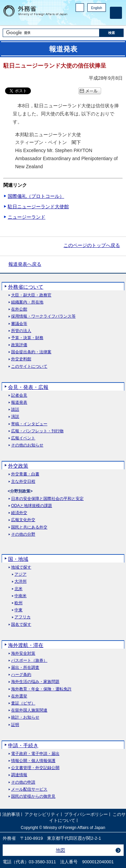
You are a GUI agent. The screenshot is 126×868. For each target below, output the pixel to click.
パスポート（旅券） (29, 661)
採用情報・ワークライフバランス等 (43, 316)
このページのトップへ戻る (92, 245)
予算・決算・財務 (27, 338)
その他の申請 (23, 782)
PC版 (80, 8)
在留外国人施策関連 (29, 710)
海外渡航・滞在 (26, 645)
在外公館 (19, 309)
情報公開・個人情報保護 (33, 761)
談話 (15, 410)
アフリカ (23, 617)
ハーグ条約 (21, 675)
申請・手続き (23, 745)
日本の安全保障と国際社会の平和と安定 (47, 499)
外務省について (26, 287)
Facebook (85, 19)
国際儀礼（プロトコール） (36, 196)
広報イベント (23, 438)
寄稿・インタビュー (29, 424)
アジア (20, 574)
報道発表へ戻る (25, 264)
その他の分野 (23, 534)
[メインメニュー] (116, 13)
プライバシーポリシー (86, 814)
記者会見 (19, 395)
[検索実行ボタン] (112, 33)
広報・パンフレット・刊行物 (37, 431)
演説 (15, 417)
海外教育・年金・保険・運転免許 (41, 689)
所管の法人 (21, 331)
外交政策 (18, 466)
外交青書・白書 (25, 474)
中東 (18, 610)
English (97, 8)
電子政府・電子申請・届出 (35, 754)
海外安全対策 (23, 654)
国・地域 (18, 559)
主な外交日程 (23, 482)
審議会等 (19, 324)
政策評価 (19, 345)
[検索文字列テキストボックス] (51, 33)
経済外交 (19, 513)
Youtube (102, 19)
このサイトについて (29, 367)
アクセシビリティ (42, 814)
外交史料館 (21, 359)
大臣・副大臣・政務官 (31, 295)
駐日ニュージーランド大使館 (38, 207)
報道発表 (19, 403)
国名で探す (21, 625)
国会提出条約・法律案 (31, 352)
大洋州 (20, 582)
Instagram (93, 19)
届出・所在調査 (25, 668)
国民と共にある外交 (29, 527)
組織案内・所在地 (27, 302)
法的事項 (11, 814)
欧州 (18, 603)
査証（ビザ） (23, 703)
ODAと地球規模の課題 (32, 506)
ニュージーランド (27, 217)
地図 (60, 850)
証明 (15, 725)
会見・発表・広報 (28, 387)
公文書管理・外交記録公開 (35, 768)
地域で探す (21, 567)
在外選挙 (19, 696)
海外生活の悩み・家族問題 (35, 682)
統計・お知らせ (25, 717)
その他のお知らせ (27, 445)
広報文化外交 (23, 520)
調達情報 (19, 775)
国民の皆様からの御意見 (33, 797)
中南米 (20, 596)
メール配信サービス (29, 789)
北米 (18, 589)
